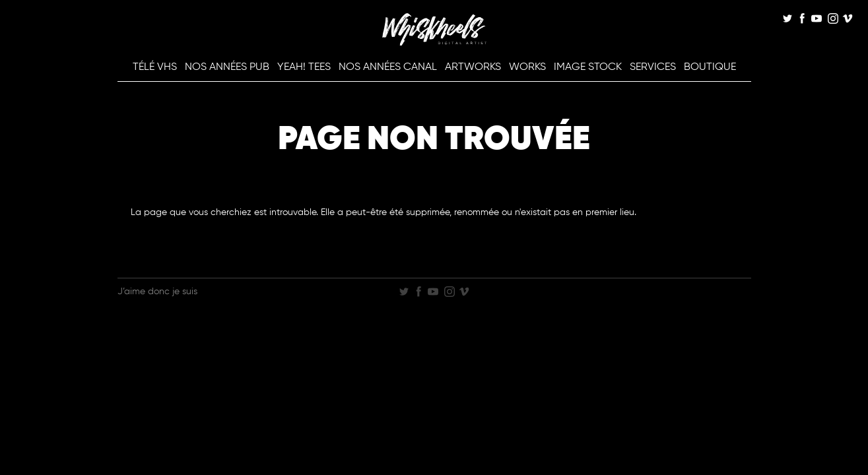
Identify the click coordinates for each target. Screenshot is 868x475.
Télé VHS (155, 67)
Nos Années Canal (388, 67)
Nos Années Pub (227, 67)
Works (527, 67)
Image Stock (588, 67)
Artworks (473, 67)
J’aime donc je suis (157, 292)
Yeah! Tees (304, 67)
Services (653, 67)
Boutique (710, 67)
